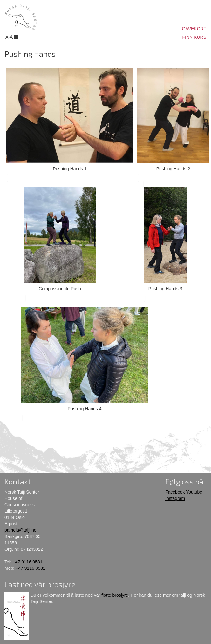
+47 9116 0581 (28, 562)
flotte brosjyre (115, 595)
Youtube (194, 492)
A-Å (12, 37)
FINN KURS (194, 37)
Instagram (175, 498)
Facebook (175, 492)
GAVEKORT (194, 29)
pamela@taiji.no (20, 530)
